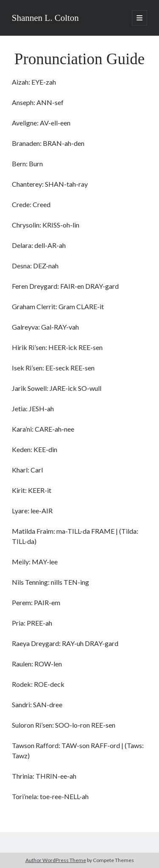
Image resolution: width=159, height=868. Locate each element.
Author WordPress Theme (56, 860)
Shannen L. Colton (45, 18)
